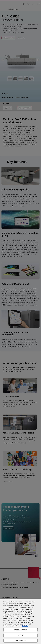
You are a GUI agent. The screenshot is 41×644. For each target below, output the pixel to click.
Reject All (21, 635)
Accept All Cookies (21, 641)
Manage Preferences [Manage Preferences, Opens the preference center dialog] (21, 630)
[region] (20, 622)
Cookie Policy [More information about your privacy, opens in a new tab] (26, 626)
